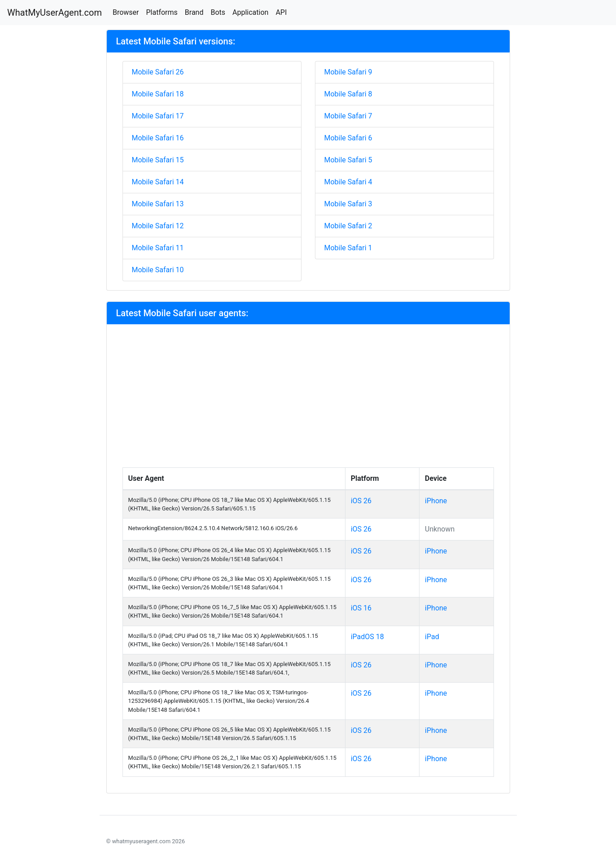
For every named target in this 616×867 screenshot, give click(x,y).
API (281, 12)
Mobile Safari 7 (348, 116)
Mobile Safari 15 (158, 160)
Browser (126, 12)
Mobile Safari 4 (348, 182)
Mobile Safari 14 (158, 182)
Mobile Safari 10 (158, 270)
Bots (218, 12)
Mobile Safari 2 (348, 226)
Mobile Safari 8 (348, 94)
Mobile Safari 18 (158, 94)
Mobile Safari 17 (158, 116)
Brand (194, 12)
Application (250, 12)
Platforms (162, 12)
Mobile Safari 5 (348, 160)
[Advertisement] (308, 400)
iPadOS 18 (367, 637)
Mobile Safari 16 (158, 138)
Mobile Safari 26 (158, 72)
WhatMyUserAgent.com (55, 13)
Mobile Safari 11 (158, 248)
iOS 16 (361, 608)
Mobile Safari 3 (348, 204)
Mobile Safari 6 (348, 138)
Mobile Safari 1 (348, 248)
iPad (432, 637)
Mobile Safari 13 (158, 204)
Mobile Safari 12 (158, 226)
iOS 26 (361, 501)
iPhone (436, 501)
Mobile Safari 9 (348, 72)
